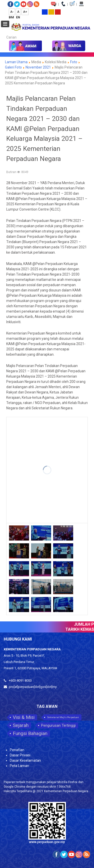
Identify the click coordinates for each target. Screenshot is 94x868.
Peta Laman (19, 766)
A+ (25, 12)
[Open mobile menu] (5, 24)
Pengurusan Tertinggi (58, 725)
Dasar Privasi (20, 755)
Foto (74, 62)
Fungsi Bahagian (30, 733)
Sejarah (21, 725)
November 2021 (38, 67)
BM (12, 17)
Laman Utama (16, 62)
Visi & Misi (24, 717)
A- (12, 12)
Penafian (17, 750)
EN (18, 17)
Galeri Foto (13, 67)
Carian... (4, 33)
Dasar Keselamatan (25, 760)
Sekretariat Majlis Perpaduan (63, 717)
